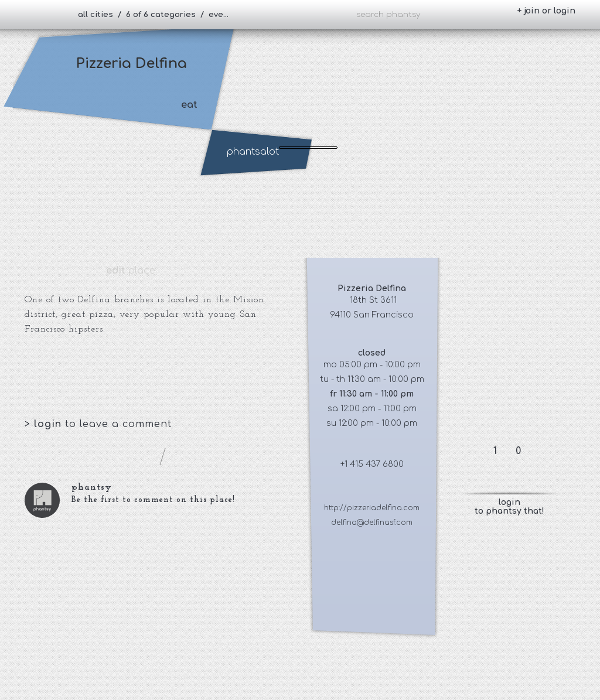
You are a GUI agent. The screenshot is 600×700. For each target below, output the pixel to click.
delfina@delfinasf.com (372, 523)
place (131, 271)
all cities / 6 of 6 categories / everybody (158, 15)
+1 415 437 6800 (372, 464)
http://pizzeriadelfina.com (372, 508)
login (50, 424)
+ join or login (546, 11)
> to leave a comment (98, 424)
